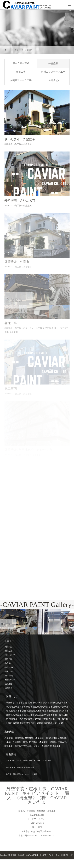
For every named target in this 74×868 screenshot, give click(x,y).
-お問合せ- (53, 80)
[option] (19, 622)
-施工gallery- (9, 676)
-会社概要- (8, 684)
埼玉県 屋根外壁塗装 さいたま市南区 (22, 774)
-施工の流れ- (9, 667)
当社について (10, 655)
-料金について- (10, 680)
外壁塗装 (53, 63)
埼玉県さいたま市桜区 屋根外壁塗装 (20, 767)
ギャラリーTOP (21, 63)
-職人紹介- (8, 651)
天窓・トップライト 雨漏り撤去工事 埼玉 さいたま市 (29, 761)
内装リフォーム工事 (21, 80)
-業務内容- (8, 659)
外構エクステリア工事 (53, 72)
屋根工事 (21, 72)
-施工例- (8, 663)
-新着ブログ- (9, 671)
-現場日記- (8, 647)
